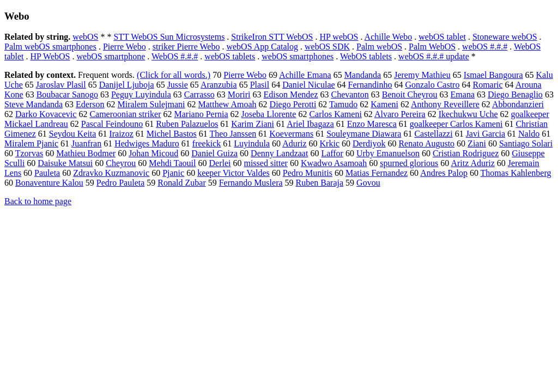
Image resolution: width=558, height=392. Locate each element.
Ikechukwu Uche (468, 114)
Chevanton (350, 94)
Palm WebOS (432, 47)
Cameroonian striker (125, 114)
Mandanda (363, 75)
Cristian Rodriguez (466, 153)
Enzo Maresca (372, 124)
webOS (85, 37)
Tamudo (343, 104)
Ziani (477, 143)
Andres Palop (444, 173)
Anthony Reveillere (445, 104)
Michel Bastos (172, 134)
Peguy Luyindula (141, 94)
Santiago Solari (526, 143)
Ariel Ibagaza (310, 124)
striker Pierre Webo (186, 47)
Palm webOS (379, 47)
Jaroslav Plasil (61, 85)
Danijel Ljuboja (127, 85)
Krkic (330, 143)
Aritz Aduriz (472, 163)
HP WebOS (50, 56)
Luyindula (252, 143)
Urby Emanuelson (388, 153)
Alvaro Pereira (400, 114)
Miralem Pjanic (31, 143)
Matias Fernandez (377, 173)
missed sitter (265, 163)
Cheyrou (121, 163)
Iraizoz (121, 134)
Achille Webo (389, 37)
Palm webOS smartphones (50, 47)
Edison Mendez (291, 94)
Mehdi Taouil (172, 163)
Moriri (239, 94)
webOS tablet (442, 37)
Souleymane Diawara (364, 134)
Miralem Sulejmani (151, 104)
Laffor (332, 153)
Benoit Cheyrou (410, 94)
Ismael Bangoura (493, 75)
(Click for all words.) (174, 75)
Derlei (220, 163)
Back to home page (38, 201)
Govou (368, 183)
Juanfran (86, 143)
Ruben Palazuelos (187, 124)
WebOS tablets (366, 56)
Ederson (90, 104)
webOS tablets (230, 56)
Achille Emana (305, 75)
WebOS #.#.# (175, 56)
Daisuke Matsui (65, 163)
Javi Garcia (486, 134)
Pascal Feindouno (112, 124)
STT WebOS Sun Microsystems (169, 37)
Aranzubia (219, 85)
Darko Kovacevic (46, 114)
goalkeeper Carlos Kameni (456, 124)
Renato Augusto (426, 143)
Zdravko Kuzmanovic (111, 173)
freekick (207, 143)
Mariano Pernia (201, 114)
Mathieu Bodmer (86, 153)
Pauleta (47, 173)
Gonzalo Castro (432, 85)
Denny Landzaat (279, 153)
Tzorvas (29, 153)
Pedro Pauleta (120, 183)
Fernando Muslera (251, 183)
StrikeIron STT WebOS (272, 37)
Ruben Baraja (320, 183)
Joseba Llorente (269, 114)
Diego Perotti (293, 104)
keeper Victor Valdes (233, 173)
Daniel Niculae (308, 85)
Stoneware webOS (505, 37)
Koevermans (291, 134)
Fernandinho (370, 85)
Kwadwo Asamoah (334, 163)
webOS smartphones (298, 56)
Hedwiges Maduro (147, 143)
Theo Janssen (233, 134)
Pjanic (173, 173)
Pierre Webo (125, 47)
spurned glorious (409, 163)
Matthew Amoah (228, 104)
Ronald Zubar (181, 183)
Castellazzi (433, 134)
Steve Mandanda (34, 104)
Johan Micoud (153, 153)
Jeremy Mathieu (422, 75)
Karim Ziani (253, 124)
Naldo (529, 134)
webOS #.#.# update (434, 56)
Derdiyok (369, 143)
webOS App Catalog (262, 47)
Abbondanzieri (518, 104)
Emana (463, 94)
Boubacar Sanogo (67, 94)
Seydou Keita (73, 134)
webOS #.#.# (485, 47)
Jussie (178, 85)
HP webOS (339, 37)
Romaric (487, 85)
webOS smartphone (111, 56)
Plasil (260, 85)
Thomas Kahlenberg (516, 173)
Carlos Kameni (335, 114)
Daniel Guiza (214, 153)
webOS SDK (327, 47)
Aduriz (294, 143)
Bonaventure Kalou (49, 183)
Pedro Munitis (308, 173)
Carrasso (199, 94)
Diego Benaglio (515, 94)
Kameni (384, 104)
